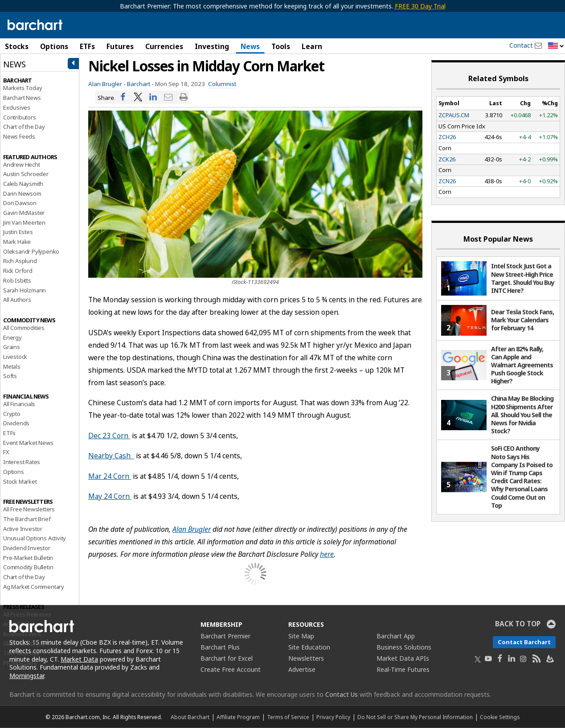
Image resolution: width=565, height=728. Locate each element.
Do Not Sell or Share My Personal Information (415, 717)
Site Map (301, 636)
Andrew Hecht (22, 165)
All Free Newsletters (29, 509)
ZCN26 (447, 181)
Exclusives (17, 107)
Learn (312, 46)
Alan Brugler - (107, 84)
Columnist (222, 84)
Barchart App (396, 636)
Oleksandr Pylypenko (31, 251)
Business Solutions (404, 647)
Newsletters (306, 658)
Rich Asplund (20, 261)
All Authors (17, 300)
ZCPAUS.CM (454, 115)
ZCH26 (447, 137)
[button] (556, 46)
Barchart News (22, 98)
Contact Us (342, 694)
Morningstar (27, 676)
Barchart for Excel (227, 658)
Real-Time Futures (403, 669)
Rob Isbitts (17, 280)
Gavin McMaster (24, 213)
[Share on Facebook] (123, 97)
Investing (212, 46)
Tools (281, 46)
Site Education (309, 647)
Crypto (12, 414)
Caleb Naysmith (23, 184)
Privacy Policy (333, 717)
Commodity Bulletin (28, 567)
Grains (12, 347)
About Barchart (190, 717)
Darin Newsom (22, 193)
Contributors (20, 117)
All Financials (19, 404)
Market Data (79, 659)
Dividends (16, 423)
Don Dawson (20, 203)
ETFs (87, 46)
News (250, 46)
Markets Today (23, 88)
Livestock (15, 357)
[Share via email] (168, 97)
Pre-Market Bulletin (28, 558)
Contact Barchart (524, 642)
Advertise (302, 669)
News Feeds (19, 136)
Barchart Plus (220, 647)
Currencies (164, 46)
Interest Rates (22, 462)
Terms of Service (288, 717)
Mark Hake (17, 242)
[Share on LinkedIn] (153, 97)
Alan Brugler (192, 529)
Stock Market (20, 481)
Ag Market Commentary (34, 587)
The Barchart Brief (27, 519)
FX (6, 452)
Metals (12, 366)
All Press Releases (27, 614)
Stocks (17, 46)
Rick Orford (18, 271)
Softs (10, 376)
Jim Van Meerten (24, 222)
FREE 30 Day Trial (420, 6)
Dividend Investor (27, 548)
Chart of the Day (24, 127)
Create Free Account (231, 669)
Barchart (139, 84)
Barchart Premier (225, 636)
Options (54, 46)
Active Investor (23, 529)
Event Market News (28, 443)
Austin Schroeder (26, 174)
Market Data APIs (403, 658)
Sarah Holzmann (25, 290)
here (327, 554)
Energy (12, 337)
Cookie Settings (500, 717)
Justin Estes (18, 232)
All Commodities (24, 328)
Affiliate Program (238, 717)
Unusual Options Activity (35, 538)
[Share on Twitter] (138, 97)
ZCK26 (447, 159)
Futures (120, 46)
